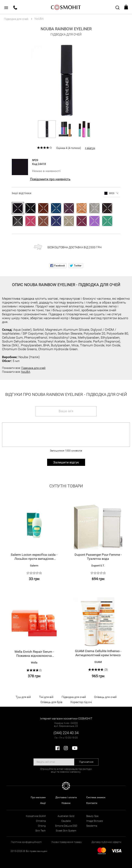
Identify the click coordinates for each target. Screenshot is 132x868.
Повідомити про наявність (50, 179)
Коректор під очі (81, 702)
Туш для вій (23, 697)
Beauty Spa (92, 816)
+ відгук (90, 148)
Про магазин (38, 797)
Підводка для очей (33, 368)
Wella (34, 663)
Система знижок (96, 797)
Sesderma (92, 826)
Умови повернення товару (67, 842)
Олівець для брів (51, 702)
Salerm (34, 566)
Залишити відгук (66, 462)
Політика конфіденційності (26, 842)
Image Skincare (95, 821)
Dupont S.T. (98, 566)
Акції (43, 803)
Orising (42, 826)
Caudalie (66, 821)
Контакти (92, 803)
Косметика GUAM (36, 816)
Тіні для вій (46, 697)
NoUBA (26, 372)
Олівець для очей (105, 697)
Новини (66, 803)
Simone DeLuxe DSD (66, 826)
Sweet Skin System (66, 831)
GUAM (98, 662)
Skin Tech (41, 831)
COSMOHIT (66, 7)
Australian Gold (66, 816)
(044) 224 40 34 (66, 733)
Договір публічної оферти (106, 842)
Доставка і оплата (66, 797)
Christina (41, 821)
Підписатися (86, 762)
